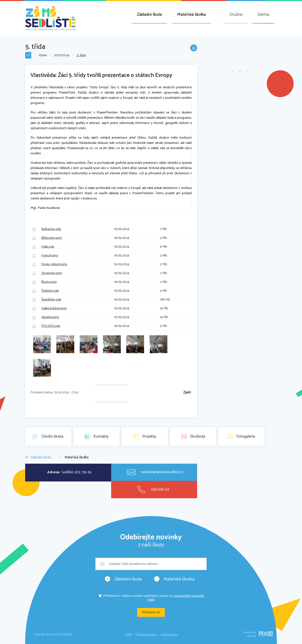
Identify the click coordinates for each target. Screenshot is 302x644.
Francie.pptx (50, 256)
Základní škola (149, 15)
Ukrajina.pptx (50, 317)
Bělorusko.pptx (52, 238)
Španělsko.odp (51, 300)
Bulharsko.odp (51, 229)
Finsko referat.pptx (54, 264)
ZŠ (28, 55)
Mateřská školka (191, 15)
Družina (236, 15)
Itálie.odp (48, 247)
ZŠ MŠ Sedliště (50, 18)
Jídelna (263, 15)
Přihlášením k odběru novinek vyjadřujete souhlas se (154, 598)
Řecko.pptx (49, 282)
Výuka (43, 55)
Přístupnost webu (146, 635)
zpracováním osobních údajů (176, 598)
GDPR (128, 635)
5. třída (81, 55)
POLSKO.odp (51, 326)
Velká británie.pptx (54, 308)
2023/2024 (62, 55)
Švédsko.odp (50, 291)
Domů (193, 50)
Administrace (169, 635)
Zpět (187, 392)
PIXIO (266, 634)
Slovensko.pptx (52, 273)
